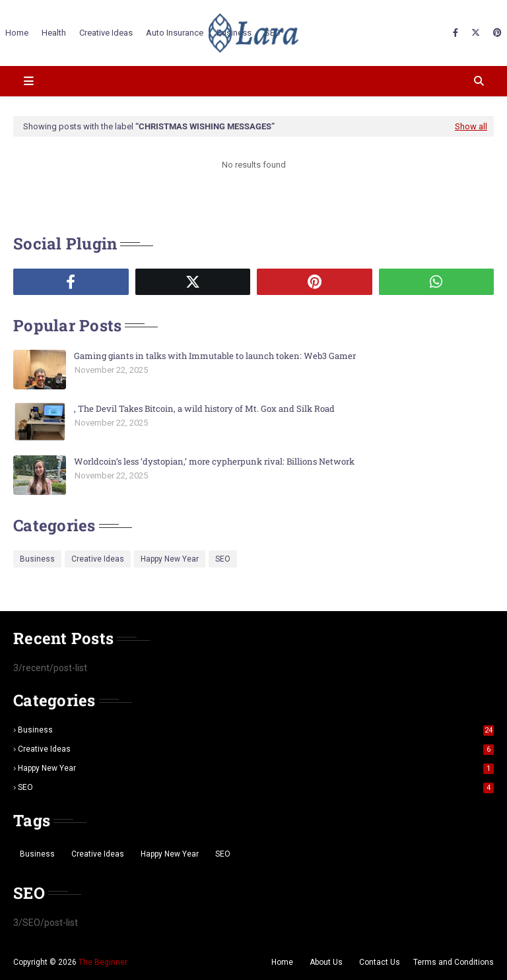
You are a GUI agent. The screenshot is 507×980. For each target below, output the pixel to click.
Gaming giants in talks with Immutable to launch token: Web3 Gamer (215, 356)
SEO (223, 559)
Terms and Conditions (454, 962)
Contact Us (380, 962)
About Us (326, 962)
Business (37, 559)
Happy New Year (170, 559)
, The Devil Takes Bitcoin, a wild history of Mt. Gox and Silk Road (204, 408)
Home (282, 962)
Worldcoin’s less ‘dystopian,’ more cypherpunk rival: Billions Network (214, 461)
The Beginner (103, 962)
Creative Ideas (98, 559)
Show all (471, 126)
